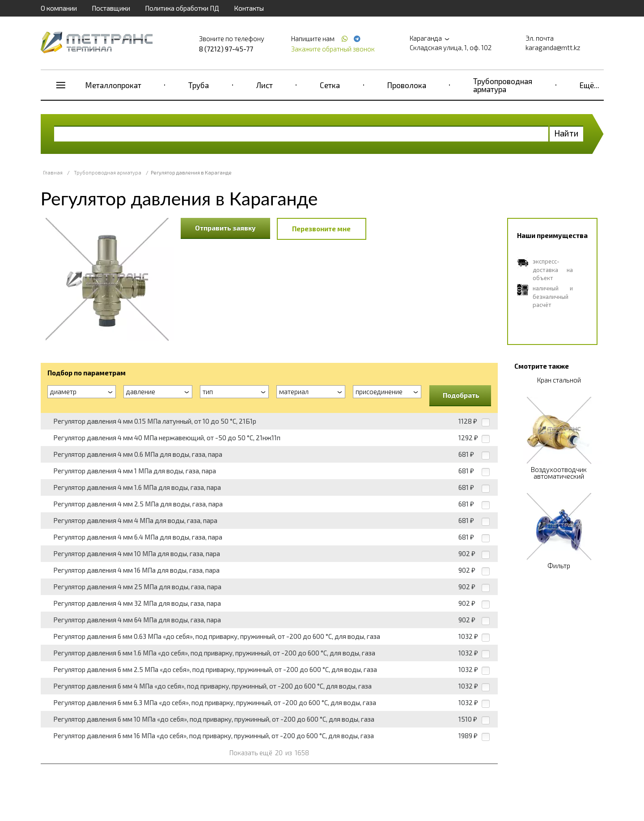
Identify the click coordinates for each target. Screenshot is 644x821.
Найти (566, 133)
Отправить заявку (225, 228)
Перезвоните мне (321, 229)
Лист (265, 85)
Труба (199, 85)
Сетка (330, 85)
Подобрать (461, 395)
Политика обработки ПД (182, 8)
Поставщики (111, 8)
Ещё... (589, 85)
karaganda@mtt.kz (553, 47)
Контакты (249, 8)
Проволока (407, 85)
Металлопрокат (113, 85)
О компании (59, 8)
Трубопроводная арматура (503, 85)
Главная (53, 172)
